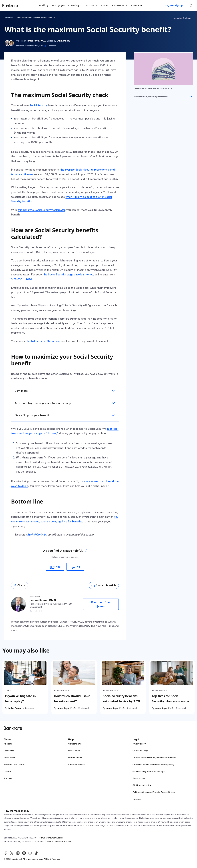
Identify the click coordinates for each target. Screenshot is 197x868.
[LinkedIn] (24, 853)
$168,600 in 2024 (21, 279)
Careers (7, 772)
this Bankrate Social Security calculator (41, 210)
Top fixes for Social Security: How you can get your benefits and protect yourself (171, 704)
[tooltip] (86, 551)
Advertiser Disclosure (183, 18)
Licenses (137, 799)
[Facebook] (6, 853)
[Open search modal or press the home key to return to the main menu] (191, 6)
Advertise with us (76, 765)
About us (8, 744)
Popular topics (75, 758)
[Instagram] (18, 853)
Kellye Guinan (15, 708)
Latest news (74, 751)
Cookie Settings (140, 751)
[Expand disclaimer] (192, 96)
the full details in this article (43, 341)
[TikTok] (36, 853)
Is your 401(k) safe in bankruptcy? (20, 699)
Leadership (9, 751)
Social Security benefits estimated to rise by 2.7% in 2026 (122, 701)
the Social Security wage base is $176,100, (69, 275)
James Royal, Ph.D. (36, 41)
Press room (9, 758)
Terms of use (139, 778)
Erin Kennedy (63, 41)
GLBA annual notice (142, 785)
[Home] (10, 6)
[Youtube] (30, 853)
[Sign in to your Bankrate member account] (174, 6)
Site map (8, 778)
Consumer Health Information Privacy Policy (153, 765)
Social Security (39, 106)
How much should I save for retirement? (72, 699)
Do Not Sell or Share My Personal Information (154, 758)
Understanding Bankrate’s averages (149, 772)
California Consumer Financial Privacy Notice (154, 792)
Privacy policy (139, 744)
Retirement (9, 18)
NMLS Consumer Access (51, 838)
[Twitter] (12, 853)
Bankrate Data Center (14, 765)
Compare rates (75, 744)
